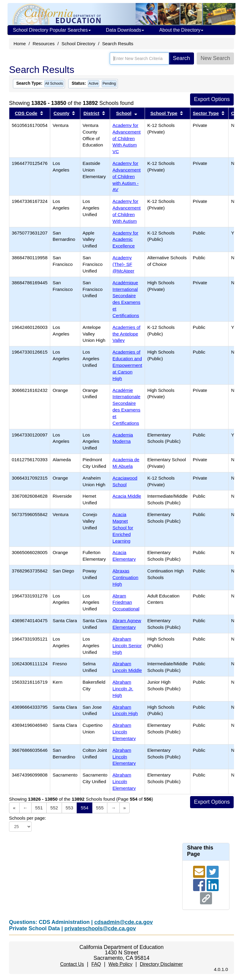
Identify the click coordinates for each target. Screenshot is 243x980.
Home (20, 44)
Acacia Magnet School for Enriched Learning (123, 528)
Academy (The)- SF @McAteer (123, 264)
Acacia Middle (127, 496)
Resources (44, 44)
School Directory (78, 44)
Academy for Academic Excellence (125, 239)
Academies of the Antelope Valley (126, 334)
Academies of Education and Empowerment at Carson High (127, 365)
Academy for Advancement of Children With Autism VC (127, 138)
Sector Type (206, 113)
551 (39, 808)
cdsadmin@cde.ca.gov (123, 922)
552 (54, 808)
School (124, 113)
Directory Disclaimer (161, 964)
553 (69, 808)
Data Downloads (125, 30)
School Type (164, 113)
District (92, 113)
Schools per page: (28, 818)
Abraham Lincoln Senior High (127, 646)
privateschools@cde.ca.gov (100, 928)
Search (181, 58)
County (62, 113)
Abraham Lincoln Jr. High (123, 689)
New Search (215, 58)
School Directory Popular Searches (52, 30)
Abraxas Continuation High (125, 577)
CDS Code (26, 113)
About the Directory (181, 30)
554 (85, 808)
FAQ (96, 964)
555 (100, 808)
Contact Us (72, 964)
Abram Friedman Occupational (126, 602)
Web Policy (120, 964)
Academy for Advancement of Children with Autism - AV (127, 176)
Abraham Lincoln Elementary (124, 732)
